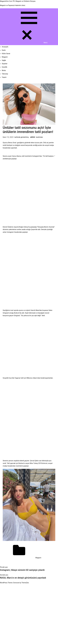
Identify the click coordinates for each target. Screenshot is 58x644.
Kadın (4, 50)
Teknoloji (5, 74)
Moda (4, 70)
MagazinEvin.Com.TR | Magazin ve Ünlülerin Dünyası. (18, 1)
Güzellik (5, 67)
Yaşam (4, 77)
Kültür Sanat (6, 54)
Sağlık (4, 60)
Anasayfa (5, 47)
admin (33, 137)
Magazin (5, 57)
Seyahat (5, 64)
